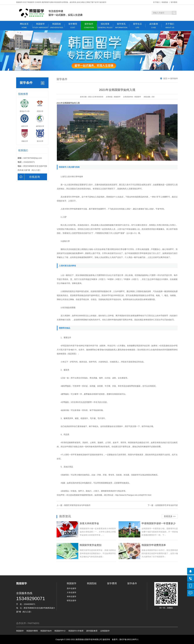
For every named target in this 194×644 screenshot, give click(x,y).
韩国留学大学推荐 (76, 631)
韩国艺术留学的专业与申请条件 (77, 505)
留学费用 (174, 2)
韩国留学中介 (60, 631)
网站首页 (24, 26)
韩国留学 (40, 26)
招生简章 (105, 26)
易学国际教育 (92, 631)
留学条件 (89, 26)
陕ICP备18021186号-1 (129, 639)
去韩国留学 (105, 631)
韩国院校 (165, 2)
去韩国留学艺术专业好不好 (167, 505)
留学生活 (137, 26)
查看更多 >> (170, 516)
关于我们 (156, 2)
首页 (165, 78)
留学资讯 (121, 26)
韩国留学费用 (32, 631)
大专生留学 (72, 592)
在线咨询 (29, 177)
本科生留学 (72, 596)
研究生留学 (72, 601)
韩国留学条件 (46, 631)
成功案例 (154, 26)
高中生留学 (72, 588)
